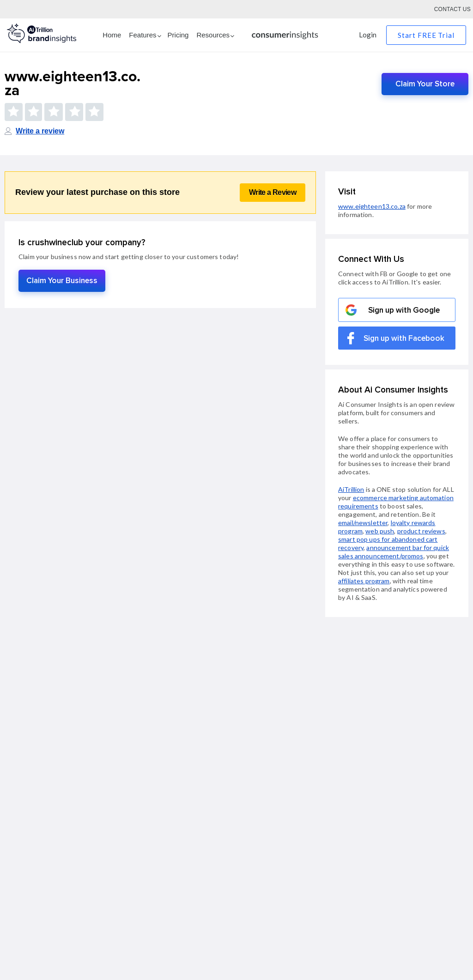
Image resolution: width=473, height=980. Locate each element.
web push (380, 531)
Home (112, 35)
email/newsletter (363, 523)
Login (368, 35)
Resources (213, 35)
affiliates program (364, 581)
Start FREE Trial (426, 35)
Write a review (40, 131)
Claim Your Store (425, 84)
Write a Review (273, 192)
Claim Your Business (62, 281)
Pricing (178, 35)
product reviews (421, 531)
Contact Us (452, 9)
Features (143, 35)
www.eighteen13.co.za (372, 206)
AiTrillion (351, 489)
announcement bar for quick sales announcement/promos (394, 552)
